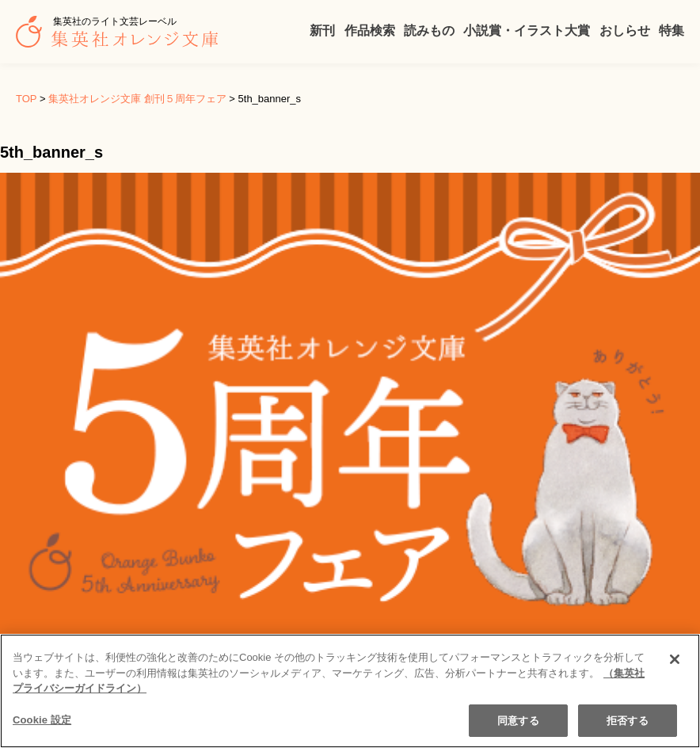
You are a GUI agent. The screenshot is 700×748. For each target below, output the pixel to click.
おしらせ (625, 31)
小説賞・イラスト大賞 (527, 31)
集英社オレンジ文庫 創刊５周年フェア (137, 99)
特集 (671, 31)
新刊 (322, 31)
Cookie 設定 (42, 731)
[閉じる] (675, 670)
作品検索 (370, 31)
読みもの (429, 31)
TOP (26, 99)
